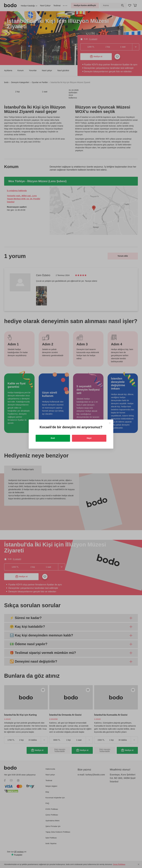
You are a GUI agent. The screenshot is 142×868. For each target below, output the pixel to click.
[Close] (110, 423)
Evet (53, 438)
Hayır (89, 438)
